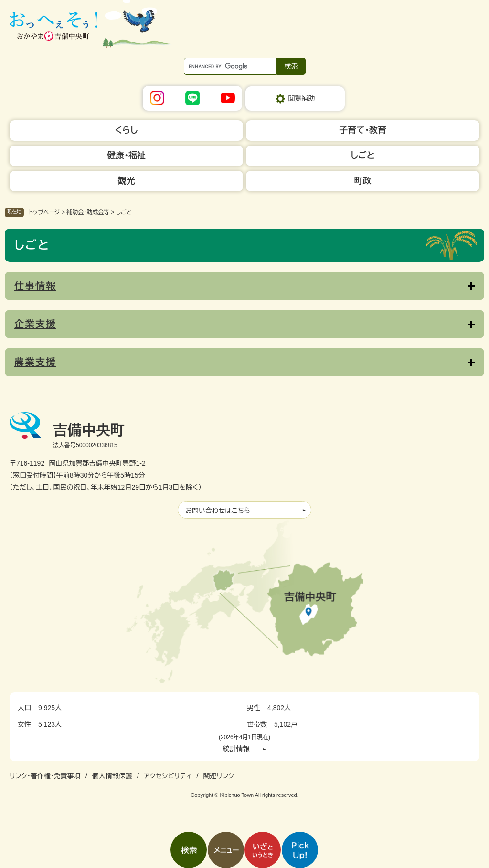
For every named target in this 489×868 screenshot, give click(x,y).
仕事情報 (35, 286)
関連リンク (218, 776)
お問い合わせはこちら (218, 511)
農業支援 (35, 362)
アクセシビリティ (168, 776)
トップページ (44, 212)
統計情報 (236, 749)
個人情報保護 (112, 776)
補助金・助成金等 (88, 212)
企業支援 (35, 324)
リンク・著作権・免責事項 (45, 776)
